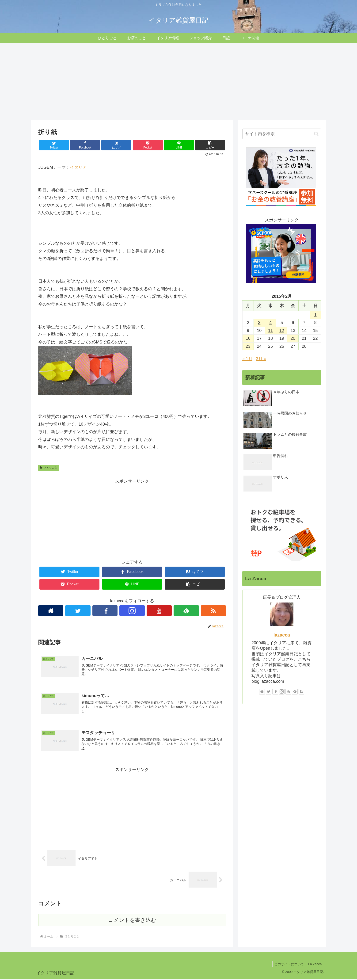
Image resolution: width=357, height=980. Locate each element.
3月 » (261, 359)
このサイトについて (288, 965)
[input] (282, 134)
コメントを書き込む (132, 921)
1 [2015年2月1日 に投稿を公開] (315, 315)
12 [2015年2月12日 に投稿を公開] (282, 331)
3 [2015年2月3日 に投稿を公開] (259, 323)
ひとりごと (49, 468)
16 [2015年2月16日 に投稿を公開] (248, 338)
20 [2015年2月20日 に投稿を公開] (293, 338)
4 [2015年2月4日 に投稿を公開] (270, 323)
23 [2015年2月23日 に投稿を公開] (248, 346)
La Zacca (315, 965)
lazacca (282, 635)
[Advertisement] (178, 81)
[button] (316, 134)
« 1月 (247, 359)
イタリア (78, 167)
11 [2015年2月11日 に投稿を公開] (270, 331)
